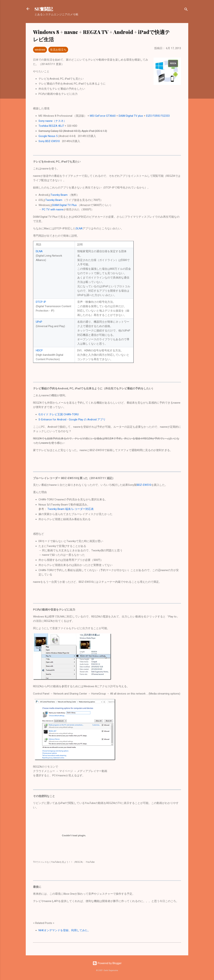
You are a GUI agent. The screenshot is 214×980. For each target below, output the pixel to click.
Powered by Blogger (107, 963)
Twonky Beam (59, 195)
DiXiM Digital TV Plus (64, 205)
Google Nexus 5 (48, 136)
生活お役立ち (58, 50)
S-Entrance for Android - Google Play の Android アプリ (72, 420)
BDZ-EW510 (144, 485)
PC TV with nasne (53, 209)
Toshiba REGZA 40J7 (51, 126)
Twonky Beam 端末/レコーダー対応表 (71, 509)
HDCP (39, 350)
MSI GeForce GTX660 (103, 116)
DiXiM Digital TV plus (131, 116)
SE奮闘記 (44, 9)
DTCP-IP (41, 302)
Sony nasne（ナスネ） (52, 121)
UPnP (39, 322)
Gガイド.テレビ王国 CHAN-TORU (59, 414)
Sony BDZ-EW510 (49, 141)
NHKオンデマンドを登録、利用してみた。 (64, 930)
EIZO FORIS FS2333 (158, 116)
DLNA (79, 228)
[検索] (186, 10)
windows (40, 50)
